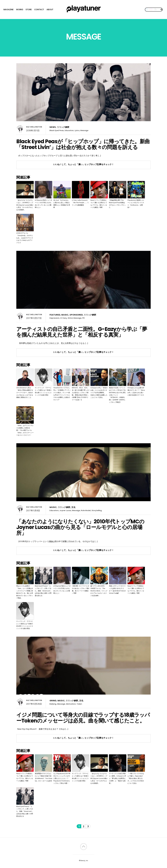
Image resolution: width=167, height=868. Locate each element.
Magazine (9, 10)
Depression (54, 318)
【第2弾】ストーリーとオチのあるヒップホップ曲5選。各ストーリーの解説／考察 (81, 589)
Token (79, 704)
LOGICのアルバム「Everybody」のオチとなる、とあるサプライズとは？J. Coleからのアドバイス (25, 238)
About (50, 10)
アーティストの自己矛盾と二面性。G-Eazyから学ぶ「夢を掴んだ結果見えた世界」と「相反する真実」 (82, 332)
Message (84, 130)
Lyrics (77, 130)
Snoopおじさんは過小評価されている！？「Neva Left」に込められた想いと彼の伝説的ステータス (136, 391)
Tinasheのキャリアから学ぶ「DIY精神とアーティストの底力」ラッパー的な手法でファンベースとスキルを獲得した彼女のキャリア (62, 394)
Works (20, 10)
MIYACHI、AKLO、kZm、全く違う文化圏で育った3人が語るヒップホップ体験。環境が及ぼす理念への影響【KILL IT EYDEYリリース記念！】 (81, 394)
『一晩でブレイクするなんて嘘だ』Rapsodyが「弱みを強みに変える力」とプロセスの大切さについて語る (136, 778)
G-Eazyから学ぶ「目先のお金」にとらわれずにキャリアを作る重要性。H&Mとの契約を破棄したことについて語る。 (99, 392)
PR (83, 318)
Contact (39, 10)
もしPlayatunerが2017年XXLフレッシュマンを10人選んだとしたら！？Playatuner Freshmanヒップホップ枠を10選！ (62, 778)
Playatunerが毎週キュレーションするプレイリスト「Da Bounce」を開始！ (136, 204)
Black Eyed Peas (57, 130)
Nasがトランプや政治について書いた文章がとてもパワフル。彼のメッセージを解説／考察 (99, 204)
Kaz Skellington (34, 127)
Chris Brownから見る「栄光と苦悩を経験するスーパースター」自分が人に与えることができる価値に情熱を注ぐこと (25, 392)
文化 (73, 507)
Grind (70, 318)
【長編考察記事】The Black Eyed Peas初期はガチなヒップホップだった (117, 204)
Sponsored (76, 315)
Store (29, 10)
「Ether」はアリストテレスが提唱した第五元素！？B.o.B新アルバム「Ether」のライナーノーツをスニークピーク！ (25, 430)
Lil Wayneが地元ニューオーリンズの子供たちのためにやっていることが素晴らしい (43, 204)
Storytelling (97, 510)
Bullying (53, 704)
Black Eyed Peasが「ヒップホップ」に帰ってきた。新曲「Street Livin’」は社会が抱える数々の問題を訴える (83, 144)
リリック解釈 (63, 127)
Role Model (86, 510)
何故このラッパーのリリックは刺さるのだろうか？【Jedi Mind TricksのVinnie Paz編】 (117, 589)
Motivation (71, 704)
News (53, 127)
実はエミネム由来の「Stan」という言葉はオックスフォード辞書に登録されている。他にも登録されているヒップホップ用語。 (25, 592)
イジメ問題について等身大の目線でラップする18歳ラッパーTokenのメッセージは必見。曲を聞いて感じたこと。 (83, 718)
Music (65, 315)
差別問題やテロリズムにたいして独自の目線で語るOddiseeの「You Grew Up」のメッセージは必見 (44, 777)
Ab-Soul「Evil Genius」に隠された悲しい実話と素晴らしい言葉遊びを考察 (62, 204)
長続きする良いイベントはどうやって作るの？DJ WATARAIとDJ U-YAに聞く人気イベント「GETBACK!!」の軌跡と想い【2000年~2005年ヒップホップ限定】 (118, 395)
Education (69, 130)
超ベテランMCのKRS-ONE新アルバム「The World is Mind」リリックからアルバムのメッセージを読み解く (99, 591)
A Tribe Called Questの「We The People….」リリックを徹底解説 (80, 203)
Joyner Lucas (65, 510)
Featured (55, 315)
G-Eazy (64, 318)
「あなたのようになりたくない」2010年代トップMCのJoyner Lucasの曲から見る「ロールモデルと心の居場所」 (25, 205)
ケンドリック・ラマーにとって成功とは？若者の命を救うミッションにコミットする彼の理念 (43, 391)
